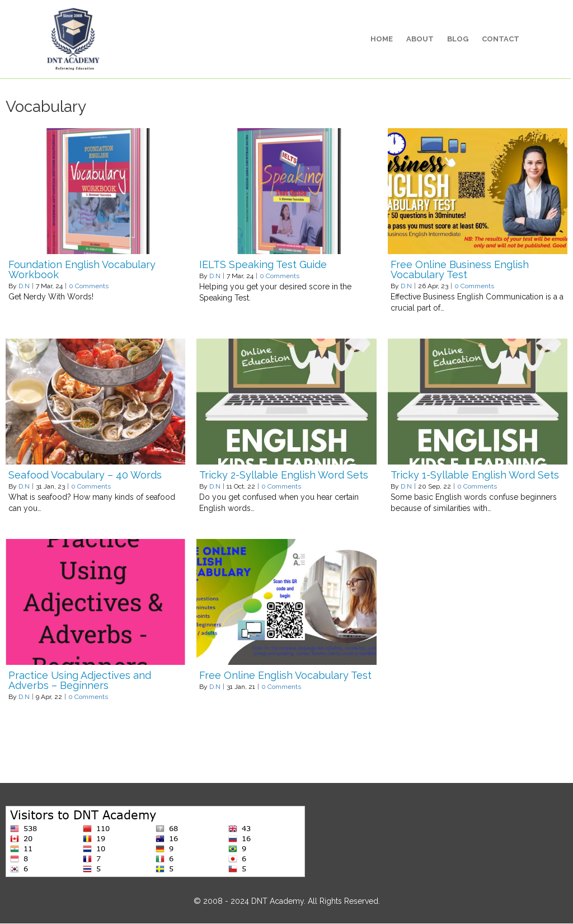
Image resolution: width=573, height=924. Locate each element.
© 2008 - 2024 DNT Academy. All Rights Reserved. (287, 902)
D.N (24, 287)
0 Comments (89, 287)
